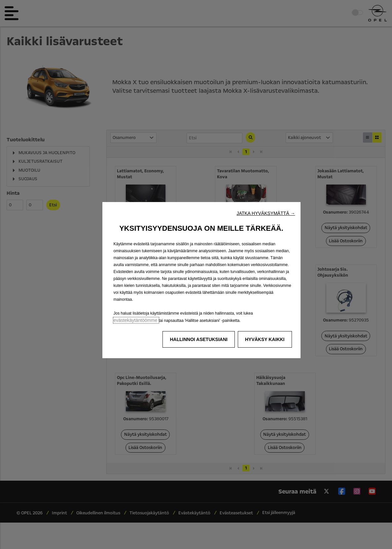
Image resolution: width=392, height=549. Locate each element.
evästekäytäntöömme (136, 320)
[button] (266, 213)
